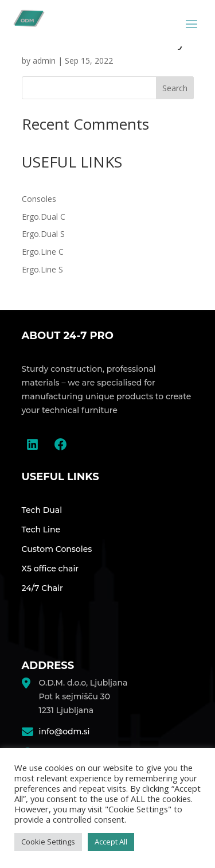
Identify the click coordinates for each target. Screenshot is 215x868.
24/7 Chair (42, 588)
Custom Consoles (57, 549)
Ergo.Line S (42, 269)
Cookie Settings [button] (48, 842)
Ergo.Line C (43, 252)
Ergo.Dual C (44, 217)
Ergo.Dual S (43, 234)
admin (44, 61)
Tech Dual (42, 510)
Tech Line (41, 530)
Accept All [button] (111, 842)
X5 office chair (50, 569)
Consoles (39, 199)
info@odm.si (64, 731)
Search (175, 88)
